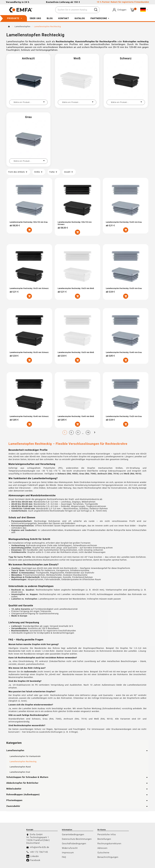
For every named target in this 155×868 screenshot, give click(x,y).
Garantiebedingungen (73, 834)
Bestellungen (104, 839)
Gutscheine (103, 852)
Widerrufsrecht (70, 848)
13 (88, 432)
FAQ (64, 857)
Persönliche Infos (107, 834)
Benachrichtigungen (108, 857)
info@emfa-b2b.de (40, 847)
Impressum (68, 852)
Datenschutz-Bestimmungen (77, 839)
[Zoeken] (74, 10)
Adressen (102, 848)
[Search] (96, 10)
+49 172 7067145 (39, 852)
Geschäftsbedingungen (74, 843)
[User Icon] (119, 10)
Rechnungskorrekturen (109, 843)
